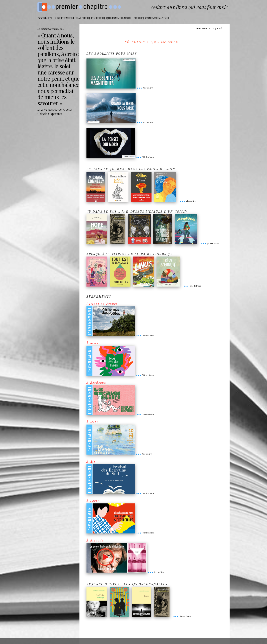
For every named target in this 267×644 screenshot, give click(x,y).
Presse (138, 18)
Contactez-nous (157, 18)
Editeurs (97, 18)
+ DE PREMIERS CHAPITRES (72, 18)
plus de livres (189, 201)
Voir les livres (146, 88)
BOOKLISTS (45, 18)
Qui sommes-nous (119, 18)
